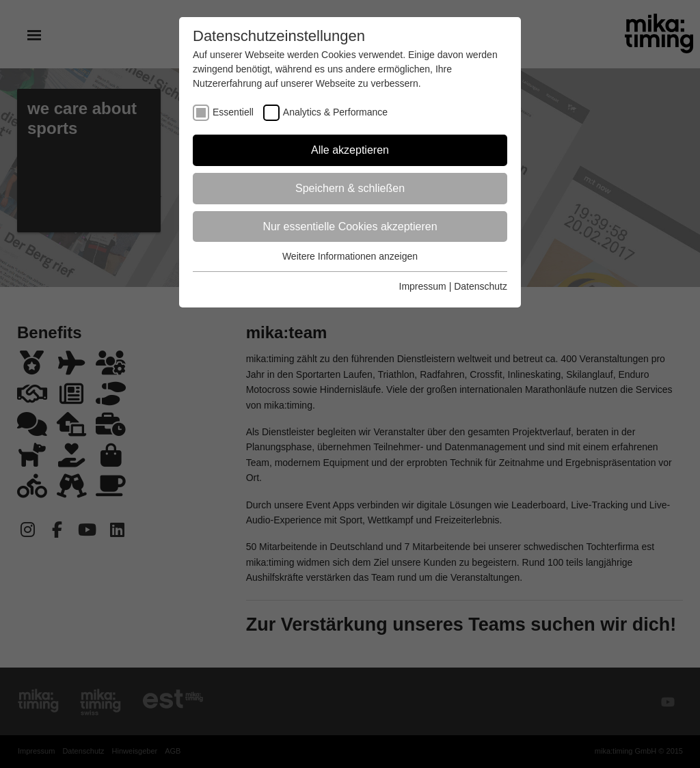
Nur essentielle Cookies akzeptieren (350, 227)
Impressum (423, 286)
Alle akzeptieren (350, 150)
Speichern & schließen (350, 188)
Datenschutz (481, 286)
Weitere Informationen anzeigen (350, 256)
